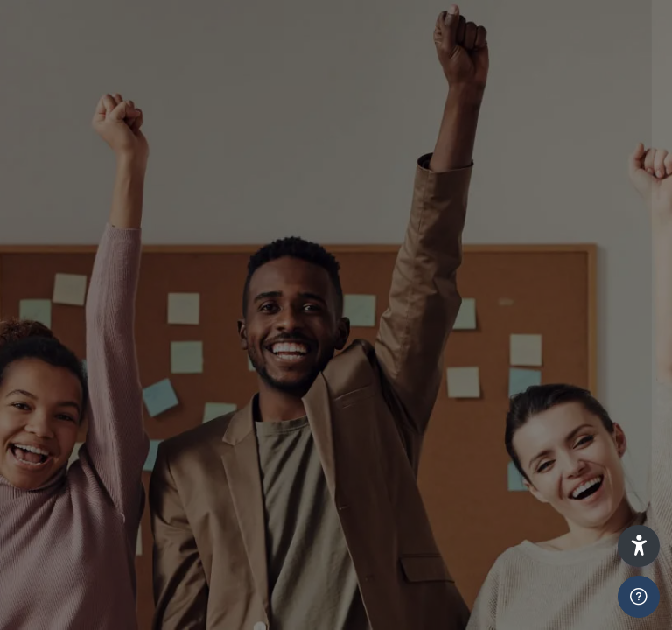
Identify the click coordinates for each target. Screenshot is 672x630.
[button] (639, 546)
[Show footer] (639, 597)
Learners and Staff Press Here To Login (487, 342)
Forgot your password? (567, 560)
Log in (488, 594)
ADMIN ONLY (386, 421)
